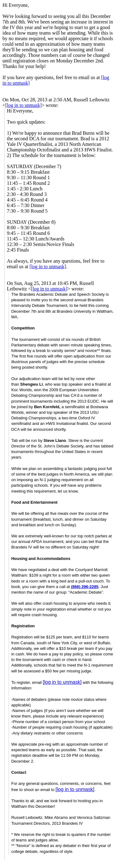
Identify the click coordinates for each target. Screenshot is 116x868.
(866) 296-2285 (85, 587)
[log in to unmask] (24, 105)
